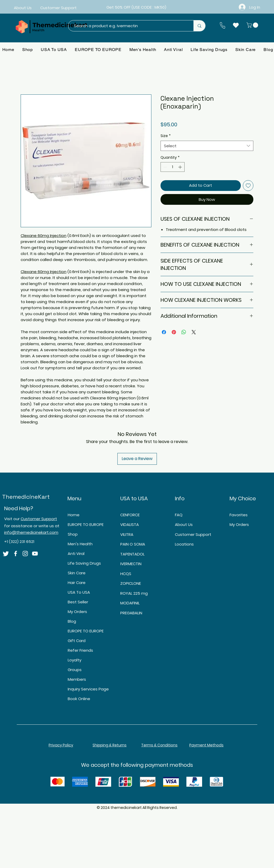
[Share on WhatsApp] (184, 332)
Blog (72, 621)
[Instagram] (25, 554)
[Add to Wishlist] (248, 186)
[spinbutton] (173, 167)
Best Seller (78, 602)
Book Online (79, 699)
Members (77, 679)
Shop (73, 534)
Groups (75, 670)
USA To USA (79, 592)
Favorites (239, 515)
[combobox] (207, 146)
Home (74, 515)
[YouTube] (35, 554)
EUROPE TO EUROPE (86, 524)
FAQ (179, 515)
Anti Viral (76, 554)
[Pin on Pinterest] (174, 332)
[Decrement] (165, 167)
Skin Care (77, 573)
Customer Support (39, 519)
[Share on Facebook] (164, 332)
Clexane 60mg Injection (44, 236)
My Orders (77, 612)
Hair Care (77, 583)
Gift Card (77, 641)
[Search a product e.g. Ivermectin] (128, 26)
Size (166, 136)
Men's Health (80, 544)
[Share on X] (194, 332)
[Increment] (181, 167)
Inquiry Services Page (87, 689)
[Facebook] (16, 554)
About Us (184, 524)
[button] (253, 25)
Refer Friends (80, 650)
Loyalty (75, 660)
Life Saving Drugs (84, 563)
